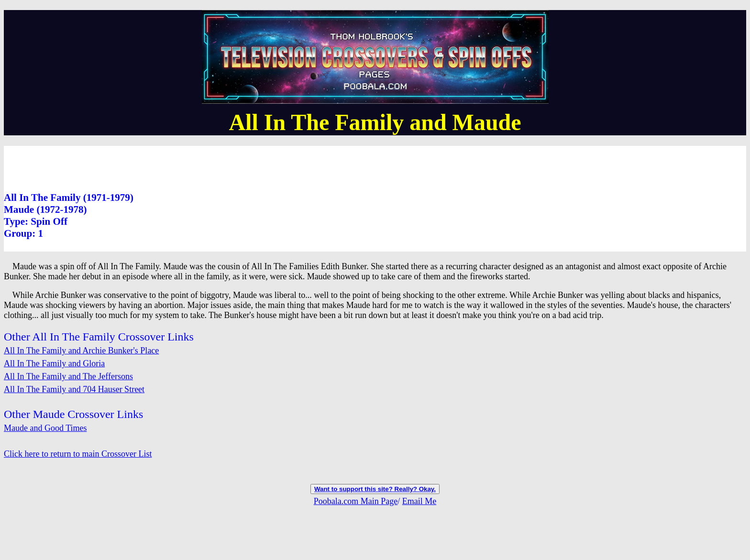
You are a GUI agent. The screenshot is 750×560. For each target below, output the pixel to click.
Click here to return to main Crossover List (78, 454)
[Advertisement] (178, 167)
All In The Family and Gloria (54, 363)
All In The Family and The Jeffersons (68, 376)
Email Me (419, 501)
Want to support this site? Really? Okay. (375, 489)
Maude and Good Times (45, 428)
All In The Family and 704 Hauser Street (74, 389)
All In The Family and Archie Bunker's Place (81, 351)
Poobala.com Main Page (356, 501)
